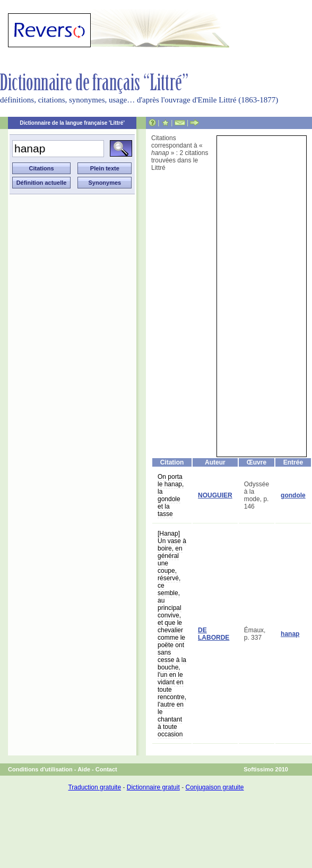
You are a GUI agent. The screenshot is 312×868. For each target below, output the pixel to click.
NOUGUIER (215, 495)
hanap (290, 634)
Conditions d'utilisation (40, 769)
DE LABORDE (214, 634)
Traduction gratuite (94, 787)
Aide (84, 769)
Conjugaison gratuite (214, 787)
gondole (293, 495)
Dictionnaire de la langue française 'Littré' (72, 123)
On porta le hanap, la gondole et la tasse (171, 495)
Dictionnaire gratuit (153, 787)
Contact (106, 769)
